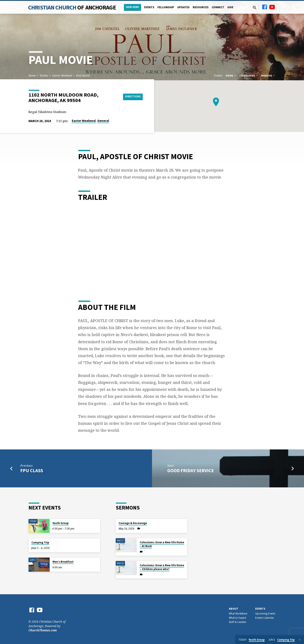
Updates (183, 7)
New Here (132, 7)
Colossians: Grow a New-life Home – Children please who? (162, 567)
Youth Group (61, 523)
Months (268, 76)
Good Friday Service (191, 471)
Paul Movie (83, 76)
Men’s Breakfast (63, 562)
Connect (218, 7)
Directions (132, 97)
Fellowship (166, 7)
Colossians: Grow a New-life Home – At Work (162, 544)
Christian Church (72, 7)
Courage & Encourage (133, 523)
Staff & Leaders (237, 622)
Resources (201, 7)
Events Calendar (265, 618)
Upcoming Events (265, 614)
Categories (249, 76)
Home (32, 76)
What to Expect (237, 618)
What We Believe (238, 614)
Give (230, 7)
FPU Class (32, 471)
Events (149, 7)
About (234, 609)
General (103, 121)
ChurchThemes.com (43, 630)
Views (231, 76)
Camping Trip (40, 542)
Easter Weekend (62, 76)
